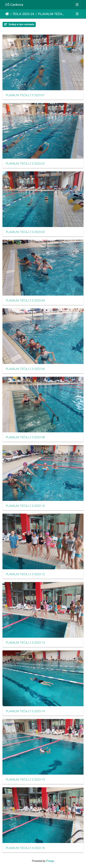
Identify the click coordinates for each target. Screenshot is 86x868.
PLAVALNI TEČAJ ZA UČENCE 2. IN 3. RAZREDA (52, 14)
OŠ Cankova (14, 5)
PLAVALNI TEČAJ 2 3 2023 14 (25, 711)
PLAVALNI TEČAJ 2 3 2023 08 (25, 437)
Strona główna (7, 14)
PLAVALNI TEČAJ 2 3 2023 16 (25, 848)
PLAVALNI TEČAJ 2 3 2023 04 (25, 301)
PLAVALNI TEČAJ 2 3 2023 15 (25, 780)
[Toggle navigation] (77, 5)
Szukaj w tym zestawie (19, 24)
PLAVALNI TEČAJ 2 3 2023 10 (25, 506)
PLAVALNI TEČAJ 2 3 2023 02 (25, 164)
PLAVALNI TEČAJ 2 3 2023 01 (25, 95)
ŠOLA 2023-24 (24, 14)
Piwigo (50, 861)
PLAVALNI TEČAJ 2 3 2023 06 (25, 369)
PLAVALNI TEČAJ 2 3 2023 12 (25, 574)
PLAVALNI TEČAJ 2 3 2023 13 (25, 643)
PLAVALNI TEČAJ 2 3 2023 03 (25, 232)
